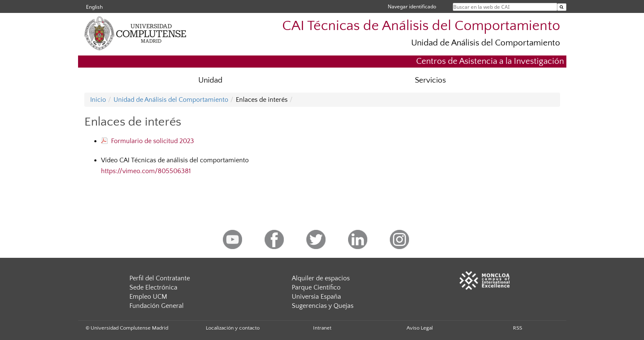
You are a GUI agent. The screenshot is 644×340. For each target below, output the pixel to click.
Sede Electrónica (153, 287)
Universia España (316, 297)
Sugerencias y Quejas (323, 306)
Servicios (430, 80)
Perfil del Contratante (160, 278)
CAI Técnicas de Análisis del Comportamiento (421, 26)
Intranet (322, 328)
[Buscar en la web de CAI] (562, 7)
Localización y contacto (233, 328)
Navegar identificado (412, 6)
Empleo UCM (148, 297)
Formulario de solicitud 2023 (148, 141)
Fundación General (157, 306)
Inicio (98, 100)
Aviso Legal (420, 328)
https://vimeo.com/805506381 (146, 171)
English (94, 7)
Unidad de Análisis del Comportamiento (486, 43)
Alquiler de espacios (321, 278)
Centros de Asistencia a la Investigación (490, 61)
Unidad (210, 80)
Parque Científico (316, 287)
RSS (518, 328)
